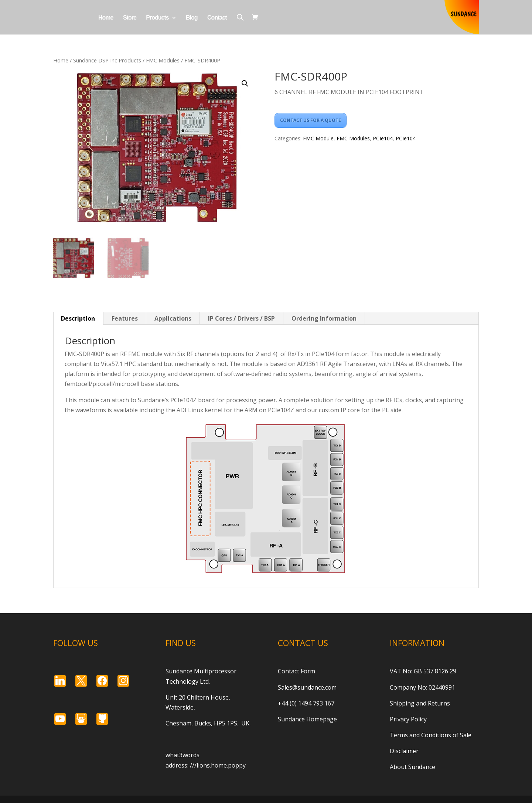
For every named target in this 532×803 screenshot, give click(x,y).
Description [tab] (78, 318)
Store (130, 18)
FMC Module (318, 138)
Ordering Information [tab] (324, 318)
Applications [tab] (173, 318)
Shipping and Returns (420, 703)
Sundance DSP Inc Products (107, 60)
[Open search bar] (240, 17)
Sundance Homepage (307, 719)
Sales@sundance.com (307, 687)
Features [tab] (125, 318)
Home (106, 18)
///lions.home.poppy (218, 765)
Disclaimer (404, 751)
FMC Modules (163, 60)
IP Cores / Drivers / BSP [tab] (241, 318)
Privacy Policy (408, 719)
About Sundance (412, 767)
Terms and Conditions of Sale (431, 735)
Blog (192, 18)
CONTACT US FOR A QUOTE (311, 120)
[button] (245, 83)
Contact (217, 18)
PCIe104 (383, 138)
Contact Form (296, 671)
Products (157, 18)
